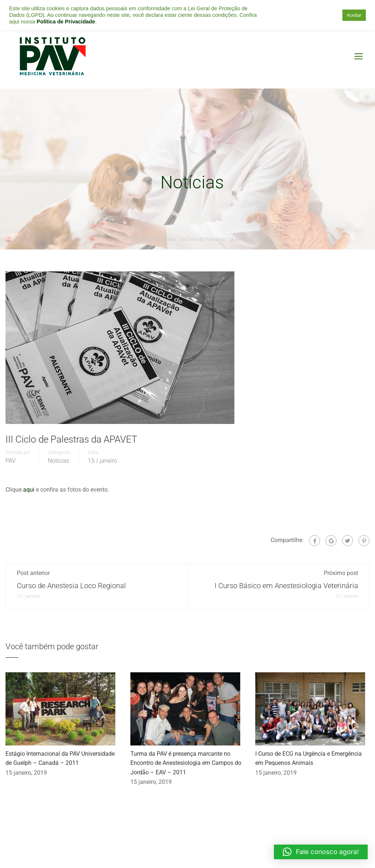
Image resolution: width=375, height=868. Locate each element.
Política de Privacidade (66, 22)
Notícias (59, 461)
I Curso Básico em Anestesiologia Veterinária (286, 586)
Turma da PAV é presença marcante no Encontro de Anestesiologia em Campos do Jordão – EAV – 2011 (186, 763)
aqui (29, 490)
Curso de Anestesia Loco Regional (71, 586)
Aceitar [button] (354, 15)
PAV (11, 461)
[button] (321, 852)
